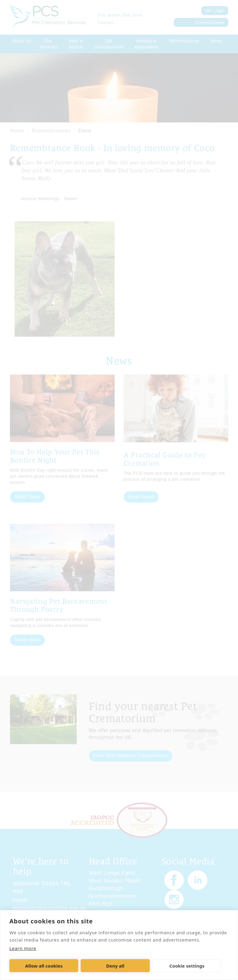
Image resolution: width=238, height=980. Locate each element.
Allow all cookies (44, 966)
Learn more (23, 948)
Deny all (115, 966)
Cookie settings (187, 966)
